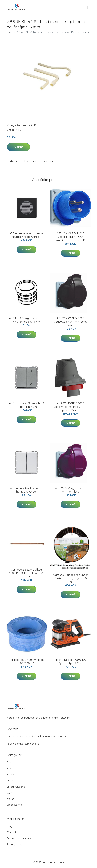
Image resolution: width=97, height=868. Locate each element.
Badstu (11, 768)
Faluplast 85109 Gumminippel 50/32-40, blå (27, 661)
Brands (26, 125)
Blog (10, 826)
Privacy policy (15, 844)
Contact (11, 832)
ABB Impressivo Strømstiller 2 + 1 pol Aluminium (26, 405)
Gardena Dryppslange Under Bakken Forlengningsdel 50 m (71, 578)
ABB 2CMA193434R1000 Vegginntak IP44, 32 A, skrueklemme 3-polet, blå (71, 237)
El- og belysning (16, 787)
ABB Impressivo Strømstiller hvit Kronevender (27, 490)
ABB (33, 125)
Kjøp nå (19, 147)
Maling (11, 799)
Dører (10, 781)
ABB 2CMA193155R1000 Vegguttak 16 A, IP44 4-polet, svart (71, 322)
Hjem (10, 32)
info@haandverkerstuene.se (23, 744)
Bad (9, 762)
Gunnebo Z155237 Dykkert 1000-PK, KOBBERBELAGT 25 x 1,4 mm (26, 573)
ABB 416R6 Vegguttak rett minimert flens (71, 490)
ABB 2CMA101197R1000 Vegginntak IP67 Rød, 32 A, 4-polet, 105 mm (71, 407)
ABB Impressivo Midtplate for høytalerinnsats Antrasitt (26, 235)
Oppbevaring (15, 805)
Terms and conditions (19, 838)
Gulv (9, 793)
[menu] (87, 7)
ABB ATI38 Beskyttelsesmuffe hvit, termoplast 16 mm (26, 320)
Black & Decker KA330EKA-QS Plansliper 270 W (71, 661)
